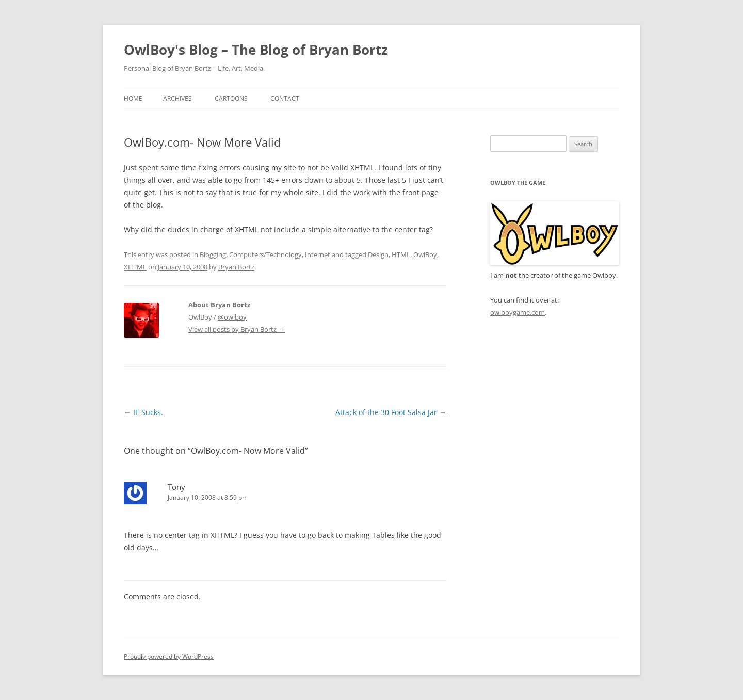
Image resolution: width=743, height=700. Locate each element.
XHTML (135, 267)
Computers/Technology (265, 254)
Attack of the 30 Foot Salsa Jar (391, 412)
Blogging (213, 254)
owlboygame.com (518, 312)
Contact (285, 98)
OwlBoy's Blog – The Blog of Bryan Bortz (256, 50)
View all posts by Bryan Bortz (237, 329)
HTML (401, 254)
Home (133, 98)
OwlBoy (425, 254)
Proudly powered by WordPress (169, 656)
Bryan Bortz (236, 267)
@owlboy (232, 317)
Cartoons (231, 98)
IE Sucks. (143, 412)
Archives (177, 98)
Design (378, 254)
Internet (318, 254)
